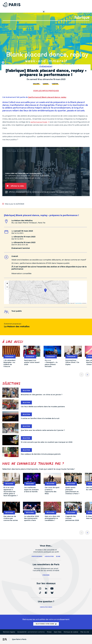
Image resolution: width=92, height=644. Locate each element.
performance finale (39, 122)
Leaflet (68, 303)
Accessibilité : (31, 632)
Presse (49, 632)
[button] (45, 290)
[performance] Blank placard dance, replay (47, 97)
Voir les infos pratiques (46, 91)
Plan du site (85, 632)
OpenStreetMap (78, 303)
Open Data (58, 632)
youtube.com (35, 173)
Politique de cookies (71, 632)
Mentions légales (9, 632)
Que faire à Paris (19, 639)
